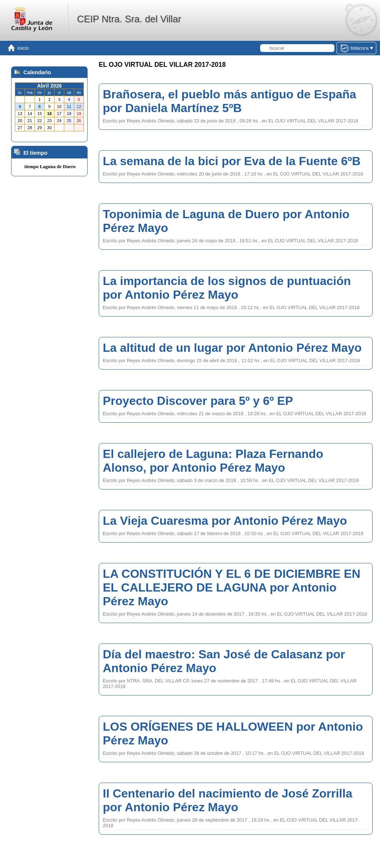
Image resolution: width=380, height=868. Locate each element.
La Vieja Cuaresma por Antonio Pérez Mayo (225, 521)
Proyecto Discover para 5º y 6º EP (198, 401)
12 (79, 107)
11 (69, 107)
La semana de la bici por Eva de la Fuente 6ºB (232, 161)
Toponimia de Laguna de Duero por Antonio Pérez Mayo (226, 221)
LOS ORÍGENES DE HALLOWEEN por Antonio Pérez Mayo (233, 733)
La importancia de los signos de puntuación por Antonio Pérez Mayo (227, 288)
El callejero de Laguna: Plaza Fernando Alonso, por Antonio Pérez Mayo (213, 461)
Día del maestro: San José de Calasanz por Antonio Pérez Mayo (224, 661)
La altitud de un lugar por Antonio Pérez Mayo (232, 348)
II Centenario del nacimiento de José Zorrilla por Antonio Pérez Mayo (227, 800)
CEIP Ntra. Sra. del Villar (129, 19)
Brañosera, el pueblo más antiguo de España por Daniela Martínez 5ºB (230, 101)
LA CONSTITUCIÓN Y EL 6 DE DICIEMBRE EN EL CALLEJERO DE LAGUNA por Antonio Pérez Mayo (232, 587)
